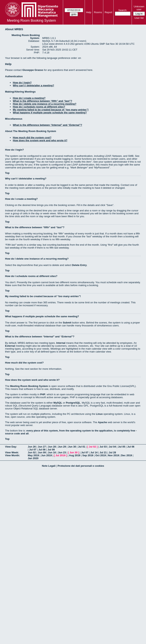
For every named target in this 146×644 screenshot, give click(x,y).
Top (7, 173)
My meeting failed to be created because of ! (51, 110)
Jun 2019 (46, 455)
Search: (123, 10)
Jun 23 (62, 452)
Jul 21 (103, 452)
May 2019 (33, 455)
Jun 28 (52, 447)
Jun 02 (32, 452)
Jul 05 (122, 447)
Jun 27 (42, 447)
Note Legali (49, 466)
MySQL (58, 403)
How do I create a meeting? (29, 98)
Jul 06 (131, 447)
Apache (102, 422)
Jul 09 (51, 450)
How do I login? (22, 83)
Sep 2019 (88, 455)
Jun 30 (72, 447)
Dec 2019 (126, 455)
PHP (43, 394)
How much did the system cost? (32, 138)
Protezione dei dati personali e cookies (81, 466)
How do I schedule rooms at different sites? (39, 107)
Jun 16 (52, 452)
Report (108, 12)
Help (89, 12)
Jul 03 (103, 447)
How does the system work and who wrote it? (40, 140)
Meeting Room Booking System (31, 21)
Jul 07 (33, 450)
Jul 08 (42, 450)
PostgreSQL (73, 403)
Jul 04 (112, 447)
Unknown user (139, 8)
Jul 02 (92, 447)
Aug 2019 (75, 455)
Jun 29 (62, 447)
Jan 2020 (33, 458)
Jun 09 (42, 452)
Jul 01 (82, 447)
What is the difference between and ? (43, 101)
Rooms (98, 12)
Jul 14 (94, 452)
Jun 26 (32, 447)
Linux (99, 414)
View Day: (11, 447)
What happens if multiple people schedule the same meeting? (50, 113)
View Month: (12, 455)
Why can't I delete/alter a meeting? (33, 85)
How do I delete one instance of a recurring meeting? (45, 104)
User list (139, 18)
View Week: (12, 452)
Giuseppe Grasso (33, 70)
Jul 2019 (60, 455)
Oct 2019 (101, 455)
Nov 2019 (113, 455)
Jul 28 (112, 452)
